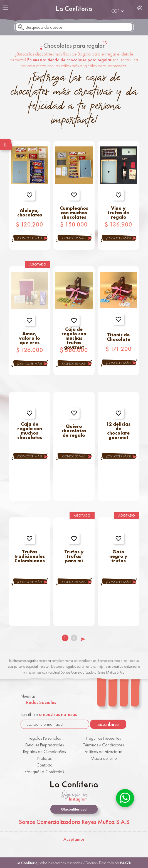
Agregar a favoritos (29, 195)
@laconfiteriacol (74, 809)
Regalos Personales (45, 738)
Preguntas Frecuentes (103, 738)
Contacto (45, 765)
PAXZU (126, 863)
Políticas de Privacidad (103, 752)
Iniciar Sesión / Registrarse (140, 8)
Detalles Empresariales (45, 745)
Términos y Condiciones (103, 745)
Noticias (44, 758)
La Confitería (74, 8)
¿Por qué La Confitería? (44, 772)
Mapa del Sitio (104, 758)
